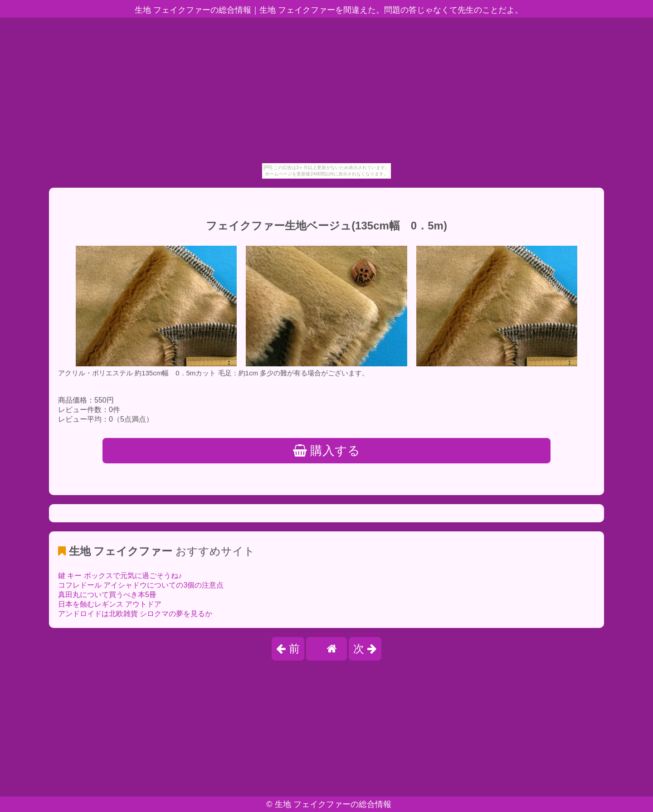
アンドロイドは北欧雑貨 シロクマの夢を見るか (135, 614)
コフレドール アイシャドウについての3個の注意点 (141, 585)
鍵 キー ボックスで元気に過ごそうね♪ (120, 576)
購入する (327, 451)
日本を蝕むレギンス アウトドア (110, 604)
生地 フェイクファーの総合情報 (333, 804)
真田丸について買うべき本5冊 (107, 595)
